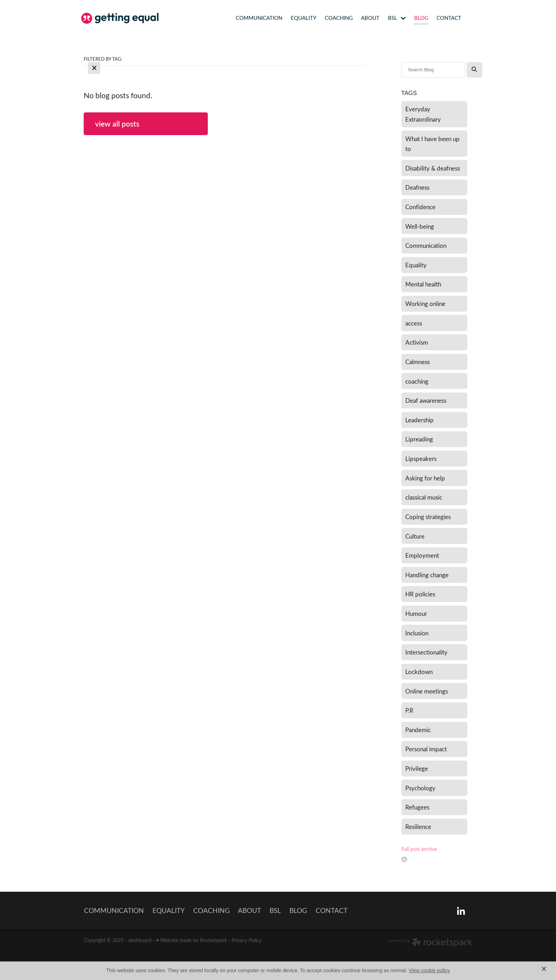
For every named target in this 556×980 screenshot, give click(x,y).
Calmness (418, 362)
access (414, 323)
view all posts (117, 124)
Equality (416, 265)
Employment (422, 555)
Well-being (420, 226)
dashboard (140, 940)
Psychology (420, 788)
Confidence (420, 207)
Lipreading (419, 439)
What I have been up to (432, 144)
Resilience (418, 826)
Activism (417, 342)
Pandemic (418, 730)
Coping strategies (428, 517)
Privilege (417, 768)
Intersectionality (426, 652)
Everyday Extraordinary (423, 114)
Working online (425, 304)
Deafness (417, 187)
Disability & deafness (433, 168)
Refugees (417, 807)
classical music (424, 497)
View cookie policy (429, 970)
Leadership (419, 420)
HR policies (420, 594)
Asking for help (425, 478)
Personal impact (426, 749)
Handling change (427, 575)
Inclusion (417, 633)
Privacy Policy (246, 940)
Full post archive (419, 849)
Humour (416, 613)
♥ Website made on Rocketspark (191, 940)
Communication (426, 245)
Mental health (423, 284)
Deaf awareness (426, 400)
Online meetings (427, 691)
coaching (417, 381)
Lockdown (419, 672)
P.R (409, 710)
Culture (415, 536)
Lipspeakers (421, 458)
